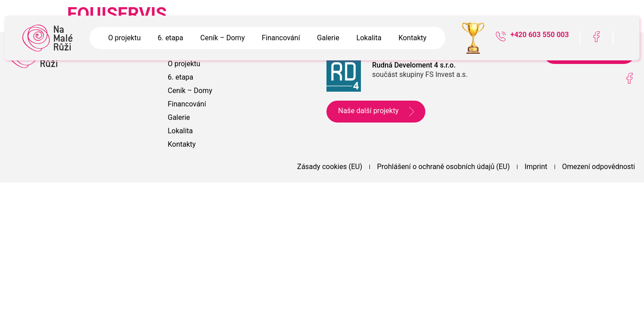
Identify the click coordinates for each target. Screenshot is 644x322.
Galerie (328, 38)
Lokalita (369, 38)
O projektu (125, 38)
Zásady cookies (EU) (330, 167)
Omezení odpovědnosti (599, 167)
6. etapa (170, 38)
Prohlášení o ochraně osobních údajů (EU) (443, 167)
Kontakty (413, 38)
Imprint (536, 167)
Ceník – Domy (222, 38)
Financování (281, 38)
